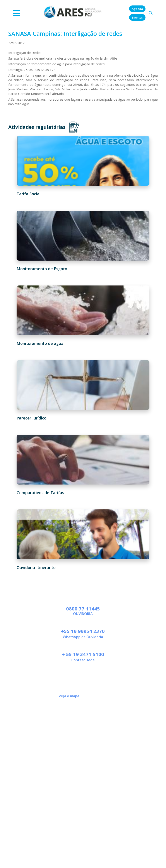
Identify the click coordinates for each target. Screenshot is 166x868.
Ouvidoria (83, 614)
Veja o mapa (69, 696)
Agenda (137, 9)
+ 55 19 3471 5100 (83, 654)
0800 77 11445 (83, 608)
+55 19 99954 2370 (83, 631)
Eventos (137, 17)
